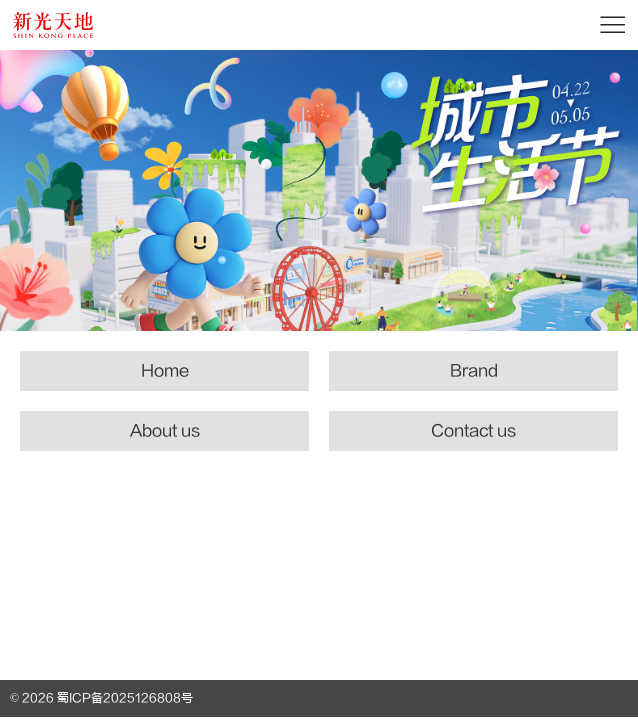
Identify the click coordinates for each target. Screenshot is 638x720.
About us (165, 431)
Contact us (473, 431)
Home (165, 371)
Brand (474, 371)
